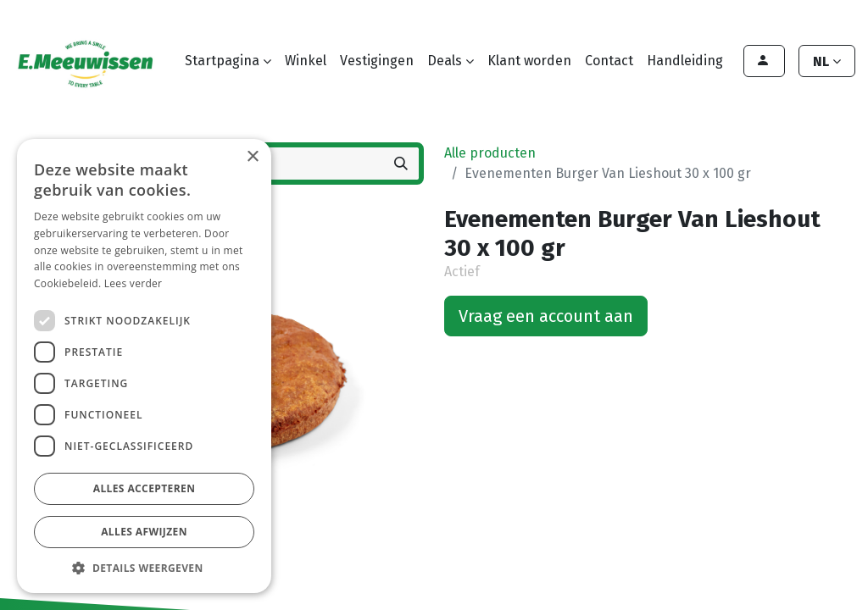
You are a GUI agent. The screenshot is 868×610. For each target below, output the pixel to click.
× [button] (252, 157)
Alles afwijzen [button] (144, 532)
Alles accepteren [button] (145, 488)
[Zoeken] (401, 164)
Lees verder (134, 283)
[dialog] (144, 366)
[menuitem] (306, 61)
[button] (144, 568)
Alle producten (490, 153)
